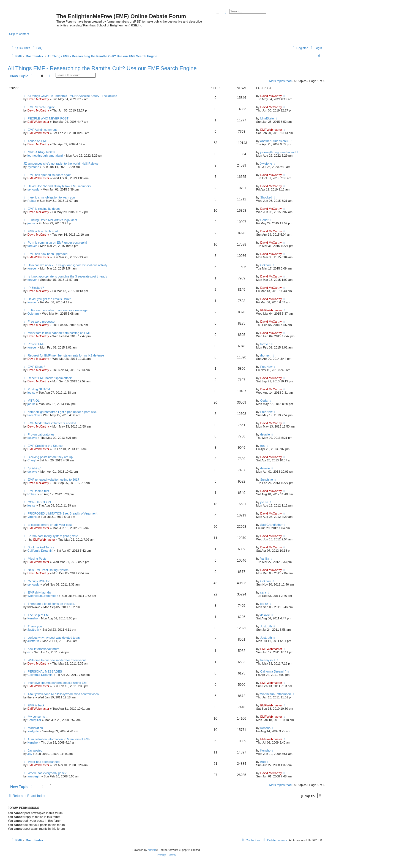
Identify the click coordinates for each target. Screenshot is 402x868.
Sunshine (267, 480)
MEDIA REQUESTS (41, 152)
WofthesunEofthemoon (43, 596)
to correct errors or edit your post (50, 525)
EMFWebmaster (38, 122)
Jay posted (35, 750)
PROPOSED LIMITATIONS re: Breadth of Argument (63, 513)
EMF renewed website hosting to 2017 (54, 480)
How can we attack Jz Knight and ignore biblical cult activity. (68, 265)
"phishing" (35, 468)
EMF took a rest (39, 491)
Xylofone (33, 167)
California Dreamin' (40, 551)
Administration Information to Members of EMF (59, 739)
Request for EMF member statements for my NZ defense (66, 355)
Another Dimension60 (275, 141)
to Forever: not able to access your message (58, 310)
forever (32, 246)
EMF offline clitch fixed (43, 231)
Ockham (266, 265)
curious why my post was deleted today (54, 638)
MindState (267, 118)
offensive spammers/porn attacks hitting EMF (58, 683)
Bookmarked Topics (41, 547)
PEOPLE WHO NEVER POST (48, 118)
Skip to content (19, 34)
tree (263, 446)
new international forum (43, 649)
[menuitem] (37, 48)
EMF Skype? (36, 367)
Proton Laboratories (41, 434)
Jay (30, 754)
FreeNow (266, 367)
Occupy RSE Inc (39, 581)
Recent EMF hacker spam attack (50, 378)
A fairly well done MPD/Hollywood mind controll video (63, 694)
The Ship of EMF (39, 615)
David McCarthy (38, 99)
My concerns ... (38, 717)
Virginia (33, 517)
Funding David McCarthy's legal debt (52, 220)
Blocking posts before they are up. (51, 457)
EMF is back (36, 705)
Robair (32, 201)
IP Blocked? (36, 288)
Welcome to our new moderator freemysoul (57, 660)
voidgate (33, 731)
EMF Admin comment (42, 130)
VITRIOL (34, 401)
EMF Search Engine (41, 107)
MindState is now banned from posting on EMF (59, 333)
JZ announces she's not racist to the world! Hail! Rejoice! (61, 164)
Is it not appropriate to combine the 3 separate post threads (67, 276)
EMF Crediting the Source (45, 446)
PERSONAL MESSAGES (45, 671)
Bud (263, 762)
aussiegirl (34, 776)
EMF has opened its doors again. (50, 175)
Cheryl (32, 460)
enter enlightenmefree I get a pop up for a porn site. (62, 412)
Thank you (35, 626)
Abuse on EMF (38, 141)
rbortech (266, 355)
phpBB (152, 850)
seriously (33, 189)
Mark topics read (280, 81)
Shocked (266, 197)
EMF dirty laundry (40, 592)
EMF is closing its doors (44, 209)
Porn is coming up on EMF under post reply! (57, 243)
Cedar (264, 220)
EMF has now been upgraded (48, 254)
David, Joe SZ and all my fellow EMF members (59, 186)
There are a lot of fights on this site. (51, 604)
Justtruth (33, 630)
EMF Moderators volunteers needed (52, 423)
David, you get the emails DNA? (49, 299)
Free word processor (42, 322)
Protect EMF (36, 344)
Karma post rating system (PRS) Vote (53, 536)
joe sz (32, 223)
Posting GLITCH (39, 389)
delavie (32, 438)
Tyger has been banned (44, 762)
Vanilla (265, 559)
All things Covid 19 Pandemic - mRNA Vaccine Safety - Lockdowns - (73, 96)
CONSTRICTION (39, 502)
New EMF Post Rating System (48, 570)
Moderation (35, 728)
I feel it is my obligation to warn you (51, 197)
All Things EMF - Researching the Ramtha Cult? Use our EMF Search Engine (102, 68)
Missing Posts (37, 559)
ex (29, 652)
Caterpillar (34, 720)
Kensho (33, 618)
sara (263, 592)
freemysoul (268, 660)
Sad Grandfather (271, 525)
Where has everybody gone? (47, 773)
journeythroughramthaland (45, 156)
